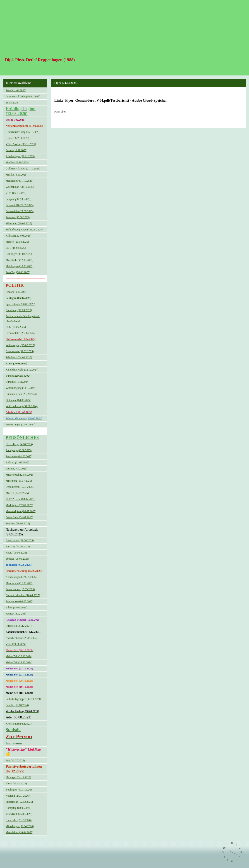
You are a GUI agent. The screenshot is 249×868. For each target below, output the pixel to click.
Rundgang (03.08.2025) (19, 450)
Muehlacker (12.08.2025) (19, 260)
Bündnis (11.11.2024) (17, 382)
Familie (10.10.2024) (17, 705)
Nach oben (60, 112)
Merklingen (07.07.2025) (19, 505)
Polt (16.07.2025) (15, 760)
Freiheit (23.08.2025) (17, 242)
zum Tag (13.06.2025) (18, 547)
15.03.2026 (12, 103)
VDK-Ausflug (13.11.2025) (21, 144)
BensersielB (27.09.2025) (20, 205)
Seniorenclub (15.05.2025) (20, 589)
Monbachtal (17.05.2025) (19, 583)
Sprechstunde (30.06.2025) (20, 304)
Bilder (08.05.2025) (16, 608)
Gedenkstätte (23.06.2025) (20, 333)
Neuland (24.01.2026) (18, 796)
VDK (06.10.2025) (16, 193)
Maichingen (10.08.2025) (19, 266)
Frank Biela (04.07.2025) (19, 517)
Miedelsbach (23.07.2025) (20, 475)
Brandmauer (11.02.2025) (20, 351)
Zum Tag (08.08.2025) (18, 272)
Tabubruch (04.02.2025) (19, 357)
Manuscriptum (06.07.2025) (21, 511)
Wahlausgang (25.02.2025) (20, 345)
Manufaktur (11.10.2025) (19, 181)
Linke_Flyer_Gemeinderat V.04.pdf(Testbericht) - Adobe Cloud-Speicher (111, 100)
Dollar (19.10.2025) (17, 292)
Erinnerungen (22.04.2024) (20, 425)
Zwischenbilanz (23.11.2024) (22, 638)
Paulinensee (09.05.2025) (19, 601)
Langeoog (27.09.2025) (18, 199)
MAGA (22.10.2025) (17, 162)
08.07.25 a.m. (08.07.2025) (20, 499)
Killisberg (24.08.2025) (18, 236)
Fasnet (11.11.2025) (16, 150)
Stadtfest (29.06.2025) (18, 523)
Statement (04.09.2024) (18, 400)
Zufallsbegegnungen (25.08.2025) (24, 230)
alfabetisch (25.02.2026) (19, 814)
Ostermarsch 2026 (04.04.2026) (23, 96)
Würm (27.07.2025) (17, 469)
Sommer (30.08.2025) (18, 217)
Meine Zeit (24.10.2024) (19, 662)
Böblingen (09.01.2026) (19, 790)
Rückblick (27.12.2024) (19, 626)
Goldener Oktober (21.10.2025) (23, 169)
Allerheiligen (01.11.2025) (20, 156)
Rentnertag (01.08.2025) (19, 456)
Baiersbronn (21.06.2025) (20, 540)
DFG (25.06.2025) (16, 327)
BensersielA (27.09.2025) (20, 211)
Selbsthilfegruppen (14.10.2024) (23, 699)
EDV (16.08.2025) (16, 248)
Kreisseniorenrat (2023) (19, 724)
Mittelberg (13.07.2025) (19, 481)
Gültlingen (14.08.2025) (19, 254)
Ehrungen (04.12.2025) (18, 777)
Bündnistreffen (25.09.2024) (21, 394)
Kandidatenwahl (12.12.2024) (22, 370)
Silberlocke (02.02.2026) (19, 802)
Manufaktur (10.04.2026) (19, 832)
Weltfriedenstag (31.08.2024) (22, 406)
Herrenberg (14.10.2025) (19, 444)
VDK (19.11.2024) (16, 644)
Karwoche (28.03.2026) (19, 820)
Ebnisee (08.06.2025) (17, 559)
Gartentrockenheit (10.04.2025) (23, 595)
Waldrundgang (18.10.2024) (21, 388)
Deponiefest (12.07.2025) (20, 487)
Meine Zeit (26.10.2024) (19, 656)
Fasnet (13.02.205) (16, 614)
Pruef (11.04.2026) (16, 90)
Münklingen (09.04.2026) (20, 826)
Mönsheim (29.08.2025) (19, 223)
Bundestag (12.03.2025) (19, 310)
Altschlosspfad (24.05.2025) (21, 577)
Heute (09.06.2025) (16, 553)
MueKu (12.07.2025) (17, 493)
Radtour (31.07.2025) (17, 462)
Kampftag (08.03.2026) (18, 808)
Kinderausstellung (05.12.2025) (23, 132)
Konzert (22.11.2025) (17, 138)
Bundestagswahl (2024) (19, 376)
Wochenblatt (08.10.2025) (20, 187)
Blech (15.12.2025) (16, 784)
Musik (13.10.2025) (17, 175)
